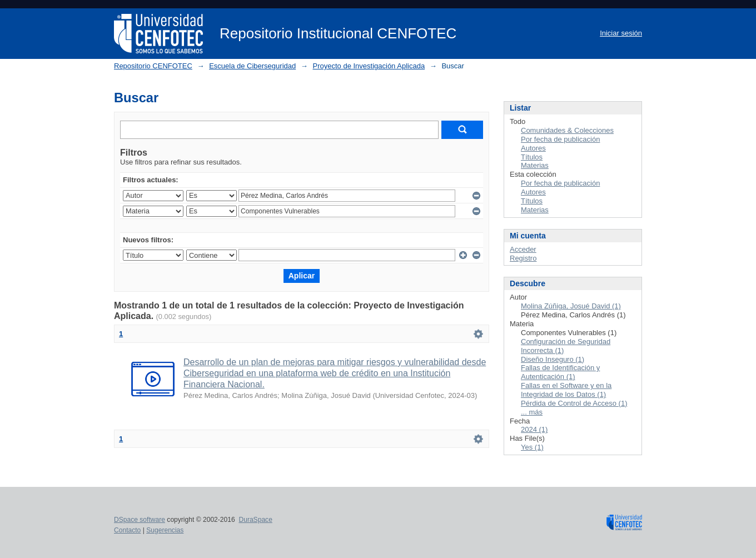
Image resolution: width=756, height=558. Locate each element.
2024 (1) (534, 429)
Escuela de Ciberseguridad (252, 66)
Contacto (127, 530)
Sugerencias (165, 530)
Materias (535, 165)
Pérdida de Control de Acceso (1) (574, 403)
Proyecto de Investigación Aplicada (369, 66)
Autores (533, 148)
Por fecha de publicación (560, 139)
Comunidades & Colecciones (567, 130)
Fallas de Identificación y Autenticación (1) (560, 372)
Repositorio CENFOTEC (153, 66)
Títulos (532, 157)
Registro (523, 258)
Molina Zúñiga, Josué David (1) (571, 306)
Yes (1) (532, 447)
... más (532, 412)
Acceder (523, 249)
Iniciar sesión (621, 33)
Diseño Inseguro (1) (553, 359)
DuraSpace (255, 520)
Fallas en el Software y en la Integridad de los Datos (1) (566, 390)
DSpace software (140, 520)
